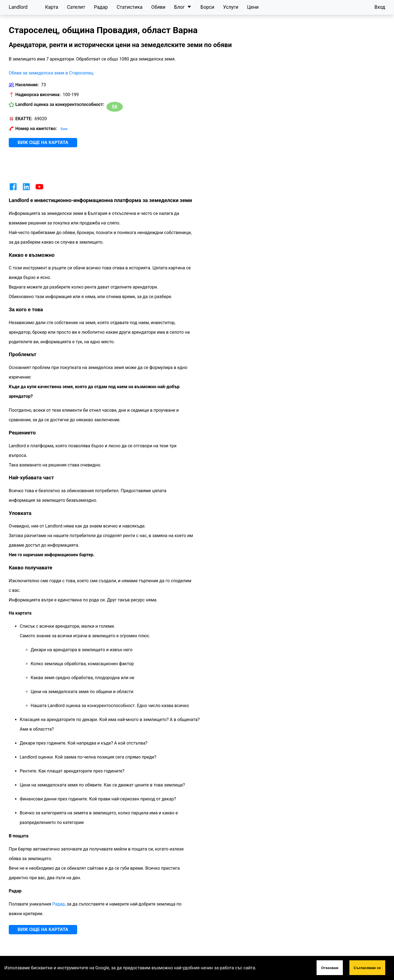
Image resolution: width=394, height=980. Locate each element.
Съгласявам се (367, 968)
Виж (64, 129)
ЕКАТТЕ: (24, 119)
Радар (101, 7)
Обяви (158, 7)
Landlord (18, 7)
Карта (52, 7)
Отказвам (330, 968)
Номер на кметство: (36, 129)
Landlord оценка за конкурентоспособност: (60, 104)
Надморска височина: (38, 95)
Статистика (130, 7)
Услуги (231, 7)
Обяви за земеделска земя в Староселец (51, 73)
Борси (207, 7)
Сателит (76, 7)
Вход (380, 7)
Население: (27, 85)
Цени (253, 7)
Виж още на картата (43, 142)
